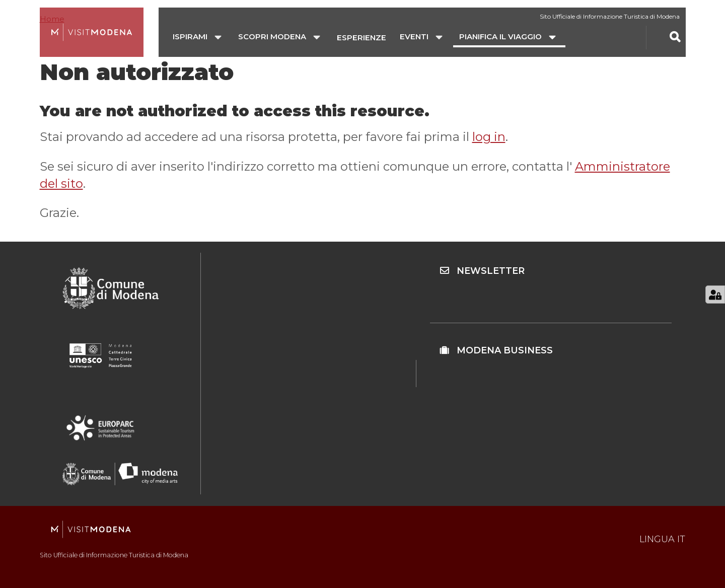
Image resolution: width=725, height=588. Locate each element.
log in (489, 137)
